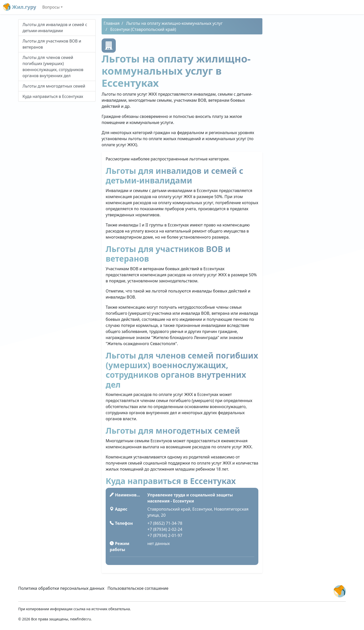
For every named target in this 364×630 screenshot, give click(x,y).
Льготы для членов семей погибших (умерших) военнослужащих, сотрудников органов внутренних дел (53, 67)
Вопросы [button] (51, 7)
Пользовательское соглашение (138, 588)
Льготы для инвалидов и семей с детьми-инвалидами (55, 28)
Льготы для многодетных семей (54, 86)
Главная (112, 23)
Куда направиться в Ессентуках (53, 96)
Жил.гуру (20, 7)
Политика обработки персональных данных (61, 588)
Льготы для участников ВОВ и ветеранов (52, 44)
